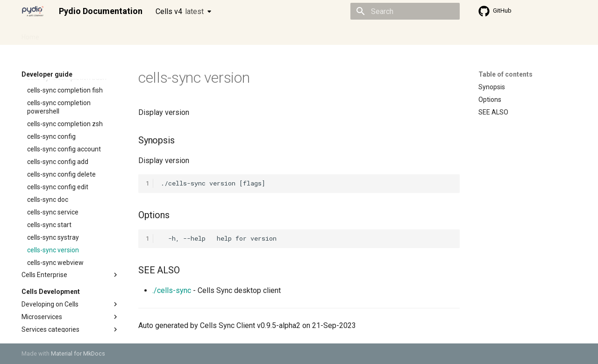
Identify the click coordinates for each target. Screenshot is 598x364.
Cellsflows (114, 34)
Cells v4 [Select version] (180, 11)
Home (30, 34)
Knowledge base (223, 34)
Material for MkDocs (78, 353)
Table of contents (505, 74)
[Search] (405, 11)
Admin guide (69, 34)
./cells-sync (172, 290)
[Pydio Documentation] (33, 11)
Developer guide (164, 34)
